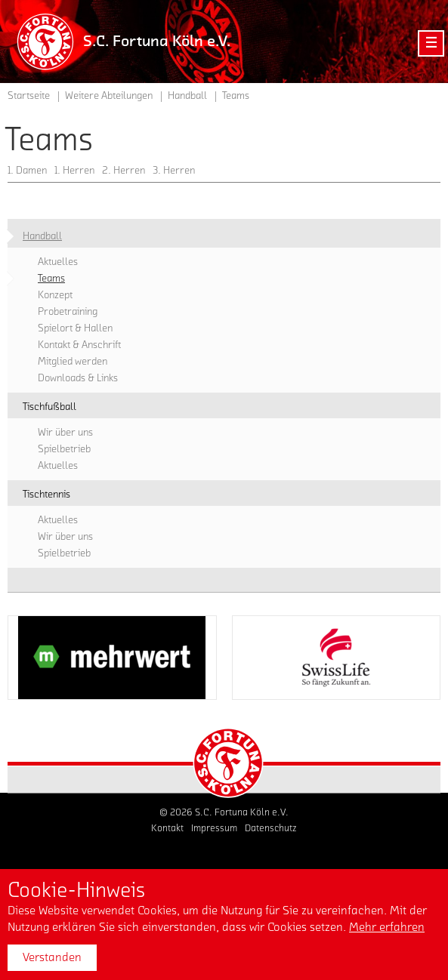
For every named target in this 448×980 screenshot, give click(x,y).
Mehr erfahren (387, 927)
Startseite (29, 96)
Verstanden (52, 957)
